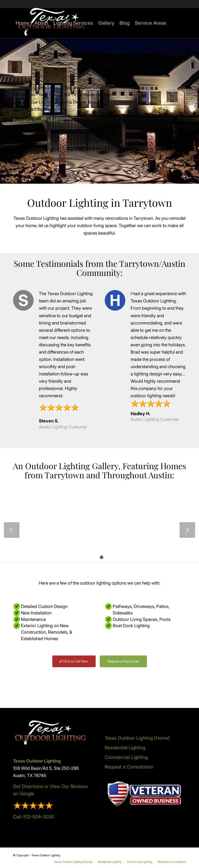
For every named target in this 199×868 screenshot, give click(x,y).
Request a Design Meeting (38, 120)
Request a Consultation (129, 767)
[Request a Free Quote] (123, 661)
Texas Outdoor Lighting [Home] (137, 738)
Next (187, 530)
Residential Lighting (125, 748)
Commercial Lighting (126, 757)
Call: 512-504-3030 (34, 817)
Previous (12, 530)
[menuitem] (22, 23)
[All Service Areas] (49, 681)
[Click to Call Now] (74, 661)
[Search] (41, 53)
